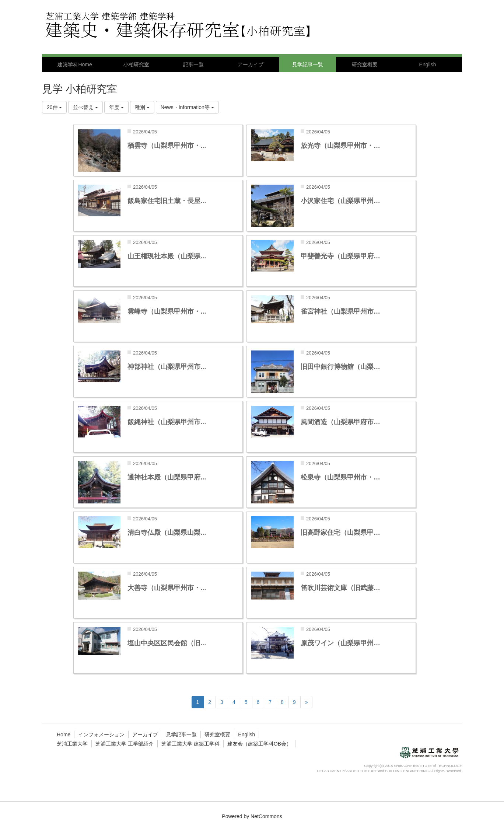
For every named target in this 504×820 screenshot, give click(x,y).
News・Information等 (187, 107)
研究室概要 (217, 734)
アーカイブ (145, 734)
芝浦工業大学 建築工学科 (190, 744)
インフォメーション (101, 734)
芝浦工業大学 (72, 744)
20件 (54, 107)
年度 (116, 107)
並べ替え (85, 107)
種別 (142, 107)
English (246, 734)
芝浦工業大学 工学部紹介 (125, 744)
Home (64, 734)
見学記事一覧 (181, 734)
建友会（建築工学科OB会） (259, 744)
